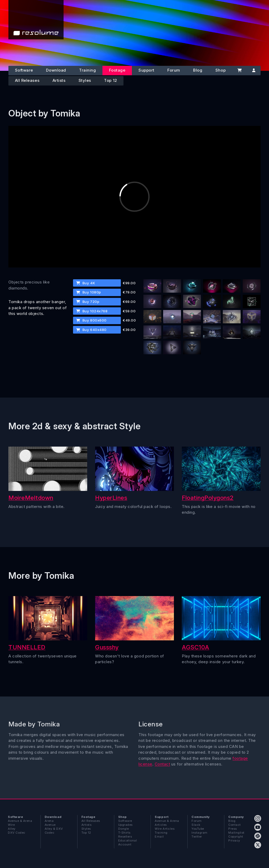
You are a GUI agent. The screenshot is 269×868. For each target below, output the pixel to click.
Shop (221, 70)
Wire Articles (165, 829)
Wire (11, 825)
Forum (174, 70)
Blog (198, 70)
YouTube (198, 829)
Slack (196, 825)
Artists (59, 80)
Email (159, 837)
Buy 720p (88, 302)
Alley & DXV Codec (54, 831)
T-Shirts (124, 833)
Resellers (125, 837)
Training (87, 70)
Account (125, 844)
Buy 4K (86, 283)
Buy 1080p (89, 292)
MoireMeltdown (31, 498)
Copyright (236, 837)
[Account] (254, 71)
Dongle (124, 829)
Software (24, 70)
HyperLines (111, 498)
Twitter (197, 837)
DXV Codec (17, 833)
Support (146, 70)
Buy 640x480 (91, 330)
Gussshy (107, 647)
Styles (85, 80)
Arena (49, 821)
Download (56, 70)
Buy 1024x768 (92, 311)
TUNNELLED (27, 647)
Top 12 (110, 80)
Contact (162, 764)
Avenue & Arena (20, 821)
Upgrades (125, 825)
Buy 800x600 (91, 320)
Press (233, 829)
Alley (12, 829)
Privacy (234, 840)
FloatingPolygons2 (208, 498)
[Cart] (240, 71)
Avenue (50, 825)
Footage (117, 70)
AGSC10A (196, 647)
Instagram (200, 833)
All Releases (27, 80)
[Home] (36, 20)
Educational (128, 840)
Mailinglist (236, 833)
